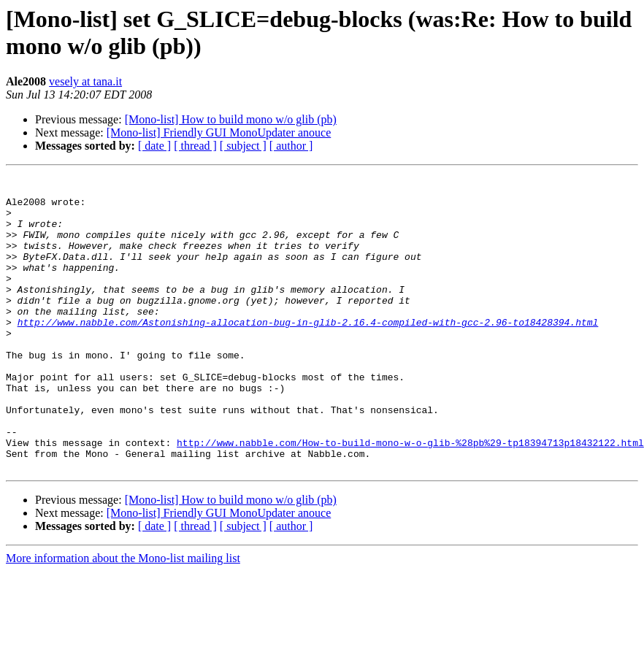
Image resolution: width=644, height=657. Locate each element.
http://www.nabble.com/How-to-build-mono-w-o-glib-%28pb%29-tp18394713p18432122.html (410, 497)
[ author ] (291, 146)
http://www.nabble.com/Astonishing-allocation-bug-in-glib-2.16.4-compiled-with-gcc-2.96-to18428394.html (308, 353)
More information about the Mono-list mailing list (123, 617)
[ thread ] (195, 146)
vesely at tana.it (85, 81)
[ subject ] (243, 146)
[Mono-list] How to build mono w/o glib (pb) (231, 119)
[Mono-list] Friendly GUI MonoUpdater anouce (219, 132)
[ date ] (154, 146)
